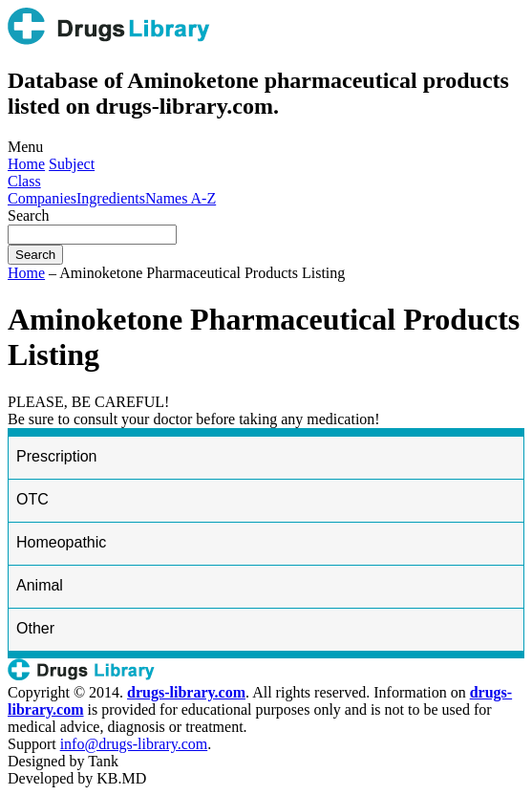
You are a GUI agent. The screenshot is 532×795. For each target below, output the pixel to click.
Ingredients (111, 198)
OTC (32, 499)
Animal (40, 585)
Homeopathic (61, 542)
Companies (42, 198)
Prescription (56, 456)
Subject (72, 164)
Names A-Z (181, 198)
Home (26, 164)
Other (35, 628)
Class (24, 181)
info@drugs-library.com (134, 744)
